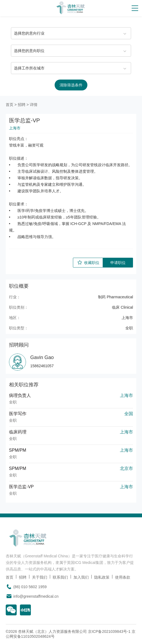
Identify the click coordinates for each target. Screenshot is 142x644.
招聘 (22, 105)
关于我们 (40, 577)
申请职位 (118, 263)
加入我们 (81, 577)
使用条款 (123, 577)
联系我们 (60, 577)
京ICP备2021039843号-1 (109, 631)
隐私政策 (102, 577)
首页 (10, 105)
